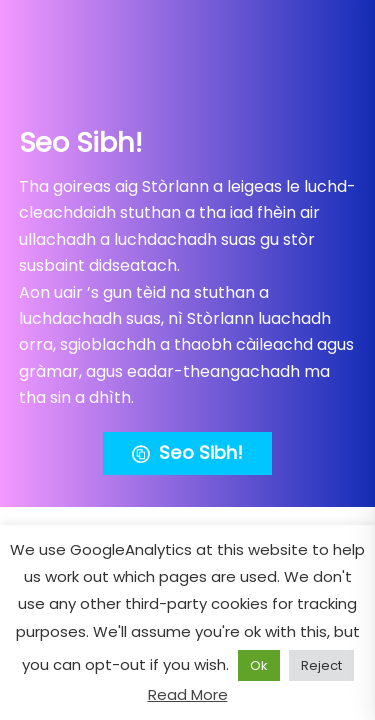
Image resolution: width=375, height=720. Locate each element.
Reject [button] (321, 665)
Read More (188, 694)
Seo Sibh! (187, 453)
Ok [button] (259, 665)
